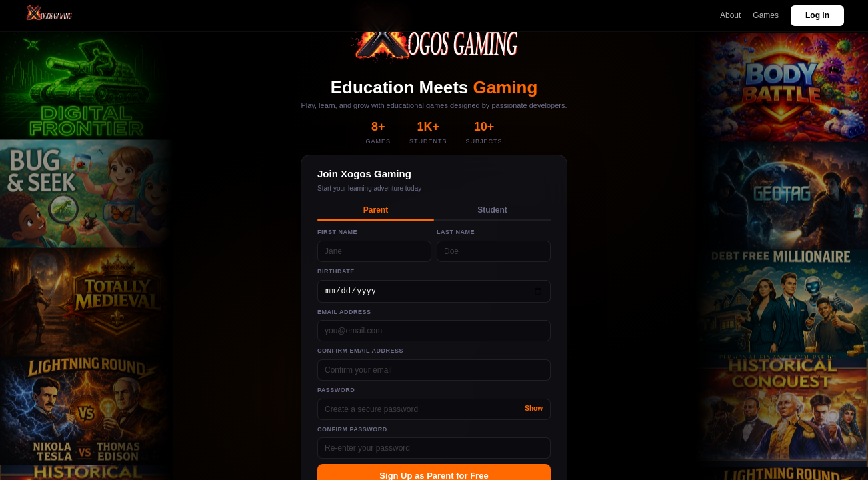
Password (336, 390)
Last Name (456, 232)
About (730, 15)
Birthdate (336, 271)
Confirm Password (352, 429)
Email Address (344, 312)
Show (534, 408)
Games (766, 15)
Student (492, 210)
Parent (376, 210)
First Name (337, 232)
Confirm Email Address (360, 351)
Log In (817, 15)
